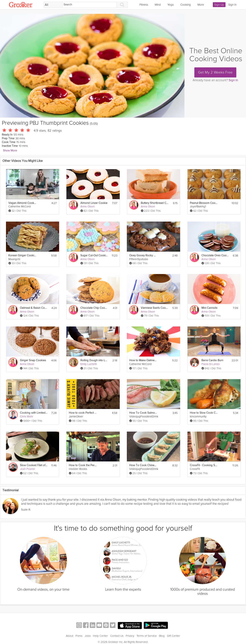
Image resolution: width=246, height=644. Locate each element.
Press (79, 636)
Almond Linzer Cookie (94, 203)
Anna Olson (87, 206)
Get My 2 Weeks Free (215, 72)
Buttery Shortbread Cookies (155, 203)
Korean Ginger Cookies (22, 255)
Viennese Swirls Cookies (155, 308)
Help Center (100, 636)
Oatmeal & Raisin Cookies (34, 308)
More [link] (201, 5)
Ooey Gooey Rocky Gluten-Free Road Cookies (143, 255)
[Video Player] (92, 66)
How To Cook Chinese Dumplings (143, 465)
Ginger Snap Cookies (33, 360)
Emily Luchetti (89, 364)
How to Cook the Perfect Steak (83, 465)
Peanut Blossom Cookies (204, 203)
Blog (162, 636)
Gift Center (174, 636)
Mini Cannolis (209, 308)
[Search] (89, 5)
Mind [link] (158, 5)
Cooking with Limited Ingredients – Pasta (34, 413)
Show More (10, 151)
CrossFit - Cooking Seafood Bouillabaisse (204, 465)
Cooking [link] (186, 5)
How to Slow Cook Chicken (204, 413)
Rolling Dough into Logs (94, 360)
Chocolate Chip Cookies (94, 308)
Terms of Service (147, 636)
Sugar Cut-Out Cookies (94, 255)
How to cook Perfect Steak (83, 413)
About (70, 636)
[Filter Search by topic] (53, 5)
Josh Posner (28, 469)
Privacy (130, 636)
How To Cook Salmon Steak (143, 413)
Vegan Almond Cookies (22, 203)
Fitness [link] (144, 5)
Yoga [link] (171, 5)
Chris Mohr (27, 416)
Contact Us (117, 636)
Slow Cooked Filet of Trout (34, 465)
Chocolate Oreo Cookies (215, 255)
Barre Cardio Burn (212, 360)
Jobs (88, 636)
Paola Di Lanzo (211, 364)
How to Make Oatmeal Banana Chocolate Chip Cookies (143, 360)
